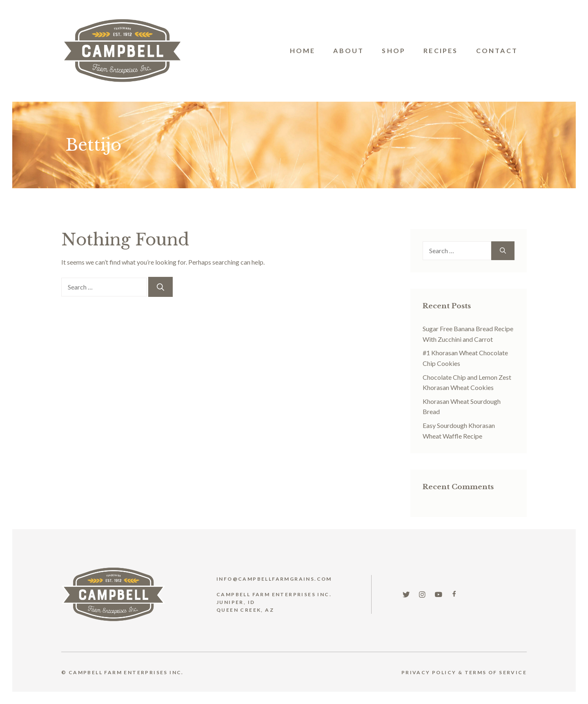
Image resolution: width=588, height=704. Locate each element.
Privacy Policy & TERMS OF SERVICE (464, 672)
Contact (497, 50)
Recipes (441, 50)
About (349, 50)
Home (303, 50)
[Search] (160, 287)
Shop (394, 50)
